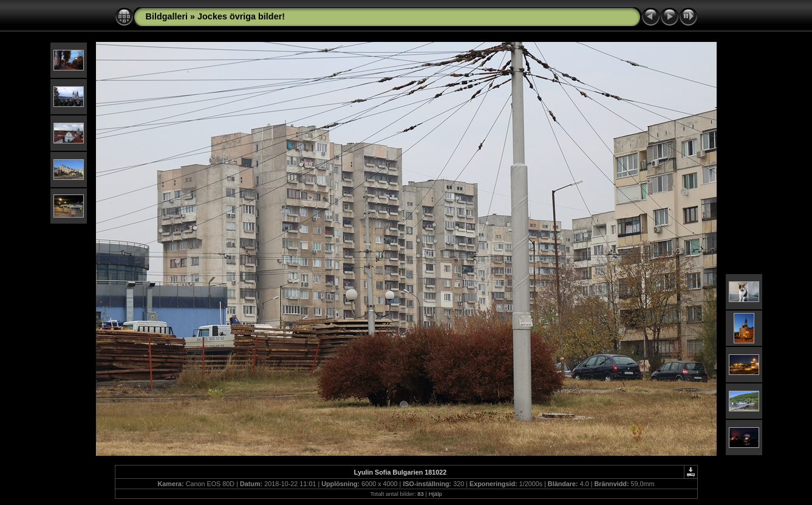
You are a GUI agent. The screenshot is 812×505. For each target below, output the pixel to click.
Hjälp (435, 494)
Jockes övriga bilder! (241, 16)
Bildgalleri (167, 16)
